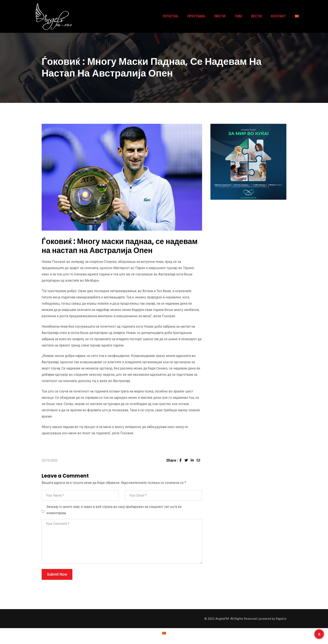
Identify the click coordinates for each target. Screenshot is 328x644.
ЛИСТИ (220, 16)
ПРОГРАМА (196, 16)
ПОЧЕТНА (170, 16)
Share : (172, 460)
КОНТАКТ (278, 16)
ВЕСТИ (256, 16)
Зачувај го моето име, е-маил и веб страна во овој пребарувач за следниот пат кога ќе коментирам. (114, 510)
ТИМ (238, 16)
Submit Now (57, 574)
